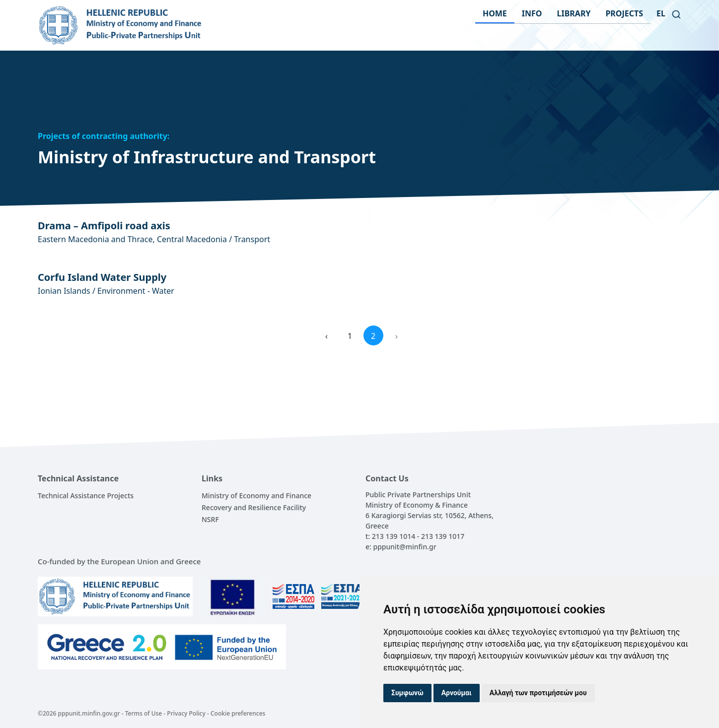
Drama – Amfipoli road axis (104, 226)
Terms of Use (144, 713)
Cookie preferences (238, 713)
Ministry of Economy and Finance (256, 496)
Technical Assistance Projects (86, 496)
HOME (495, 13)
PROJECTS (624, 13)
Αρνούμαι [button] (457, 693)
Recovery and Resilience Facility (254, 507)
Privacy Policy (186, 713)
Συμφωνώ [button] (407, 693)
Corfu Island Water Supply (102, 277)
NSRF (210, 519)
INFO (532, 13)
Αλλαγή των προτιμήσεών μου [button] (538, 693)
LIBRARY (574, 13)
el (661, 13)
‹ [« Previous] (326, 336)
